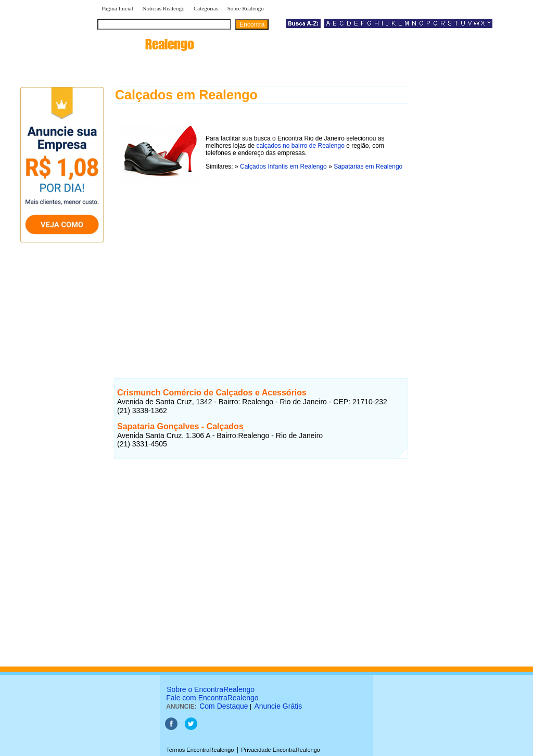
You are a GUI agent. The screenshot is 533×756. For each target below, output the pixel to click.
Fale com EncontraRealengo (212, 698)
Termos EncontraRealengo (200, 750)
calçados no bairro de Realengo (300, 146)
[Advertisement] (261, 272)
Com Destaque (224, 706)
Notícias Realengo (163, 8)
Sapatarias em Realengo (368, 166)
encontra (146, 44)
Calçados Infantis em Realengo (283, 166)
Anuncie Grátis (278, 706)
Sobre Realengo (246, 8)
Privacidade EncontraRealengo (281, 750)
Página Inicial (117, 8)
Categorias (206, 8)
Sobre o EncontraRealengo (211, 689)
